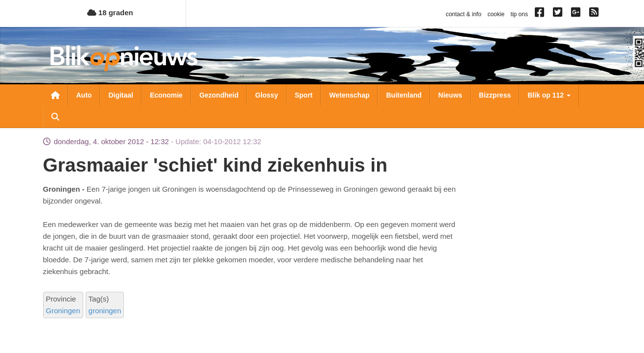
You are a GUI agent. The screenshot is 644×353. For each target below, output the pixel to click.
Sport (304, 95)
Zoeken (55, 117)
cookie (496, 14)
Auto (84, 95)
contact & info (464, 14)
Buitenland (404, 95)
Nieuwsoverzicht (55, 95)
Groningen (63, 311)
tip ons (519, 14)
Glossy (267, 95)
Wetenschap (349, 95)
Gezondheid (219, 95)
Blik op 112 (549, 95)
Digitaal (121, 95)
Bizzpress (495, 95)
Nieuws (450, 95)
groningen (105, 311)
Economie (166, 95)
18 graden (110, 13)
